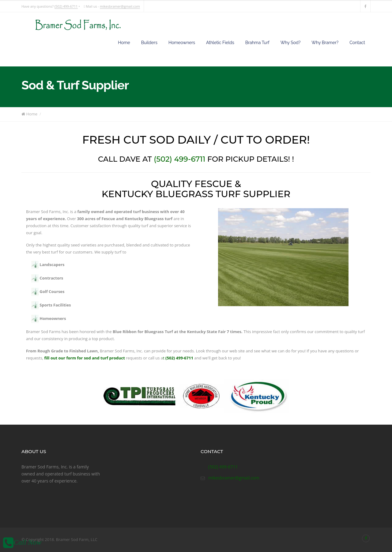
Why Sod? (291, 43)
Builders (149, 43)
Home (124, 43)
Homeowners (182, 43)
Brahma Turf (257, 43)
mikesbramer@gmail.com (120, 6)
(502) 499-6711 (66, 6)
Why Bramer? (325, 43)
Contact (357, 43)
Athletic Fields (220, 43)
